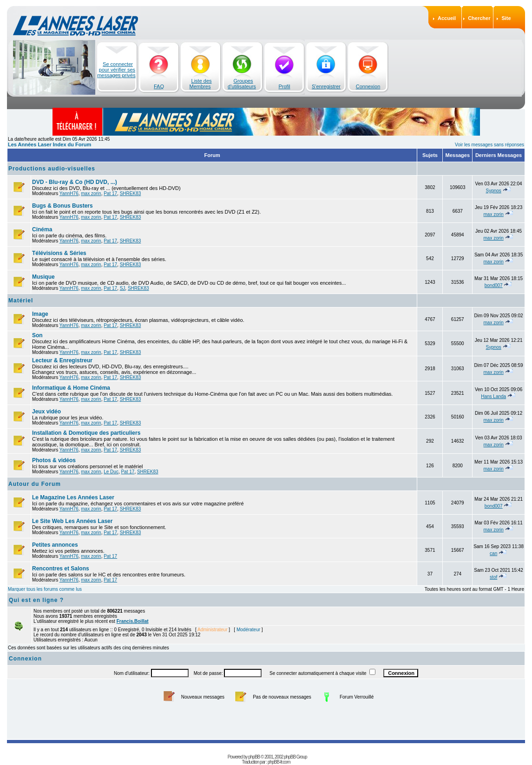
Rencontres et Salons (61, 569)
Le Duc (111, 472)
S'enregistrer (326, 86)
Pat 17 (110, 193)
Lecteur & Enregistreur (62, 360)
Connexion (368, 86)
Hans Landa (493, 396)
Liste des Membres (201, 84)
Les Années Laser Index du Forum (49, 144)
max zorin (91, 193)
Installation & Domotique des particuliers (86, 433)
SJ (123, 288)
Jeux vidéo (46, 412)
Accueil (447, 18)
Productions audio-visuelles (52, 169)
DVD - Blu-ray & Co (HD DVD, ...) (75, 182)
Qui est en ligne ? (36, 600)
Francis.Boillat (133, 621)
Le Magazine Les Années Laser (73, 497)
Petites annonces (55, 545)
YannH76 (69, 193)
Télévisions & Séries (59, 253)
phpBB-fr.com (279, 762)
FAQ (159, 86)
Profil (284, 86)
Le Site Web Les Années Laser (72, 521)
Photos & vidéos (54, 460)
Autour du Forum (35, 484)
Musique (43, 277)
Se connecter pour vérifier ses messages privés (116, 70)
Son (37, 335)
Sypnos (493, 191)
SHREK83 (131, 193)
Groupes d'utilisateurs (242, 84)
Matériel (21, 301)
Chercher (479, 18)
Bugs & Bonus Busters (62, 206)
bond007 (494, 285)
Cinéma (42, 229)
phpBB (254, 757)
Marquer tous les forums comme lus (45, 589)
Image (40, 314)
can (493, 553)
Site (506, 18)
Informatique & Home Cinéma (71, 388)
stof (493, 577)
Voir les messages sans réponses (489, 145)
